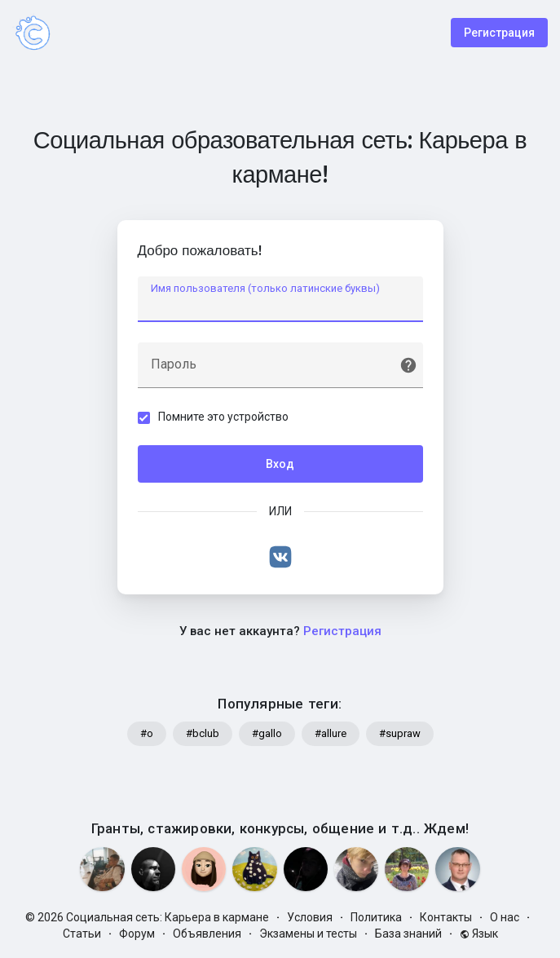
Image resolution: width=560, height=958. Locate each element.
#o (147, 733)
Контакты (446, 917)
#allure (331, 733)
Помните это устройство (223, 417)
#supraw (400, 733)
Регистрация (499, 33)
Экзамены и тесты (308, 934)
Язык (479, 934)
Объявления (207, 934)
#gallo (267, 733)
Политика (376, 917)
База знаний (408, 934)
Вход (280, 464)
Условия (310, 917)
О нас (505, 917)
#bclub (203, 733)
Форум (137, 934)
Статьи (82, 934)
